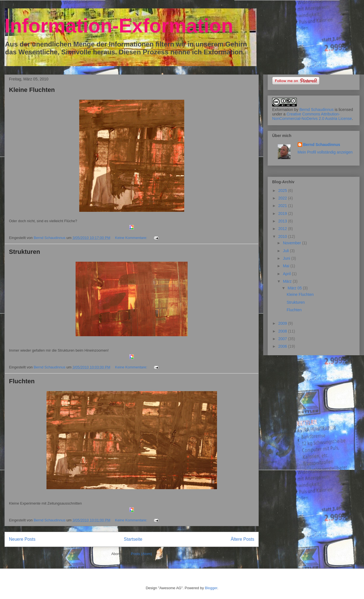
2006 (283, 346)
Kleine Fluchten (32, 90)
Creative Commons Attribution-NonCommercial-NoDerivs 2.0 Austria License (312, 116)
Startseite (133, 539)
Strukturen (25, 252)
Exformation (283, 110)
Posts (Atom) (142, 554)
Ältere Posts (242, 539)
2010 (283, 236)
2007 (283, 339)
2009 (283, 323)
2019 (283, 213)
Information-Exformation (119, 26)
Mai (286, 266)
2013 (283, 221)
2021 (283, 206)
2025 (283, 191)
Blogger (211, 588)
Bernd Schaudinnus (316, 110)
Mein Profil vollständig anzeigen (325, 152)
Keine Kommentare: (132, 238)
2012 (283, 229)
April (287, 274)
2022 (283, 198)
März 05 (295, 288)
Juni (287, 258)
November (292, 243)
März (288, 281)
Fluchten (22, 381)
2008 (283, 331)
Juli (286, 251)
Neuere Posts (22, 539)
